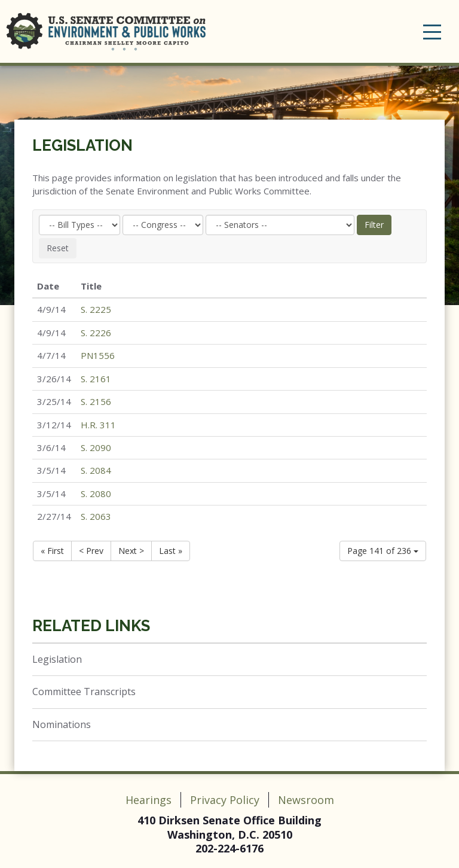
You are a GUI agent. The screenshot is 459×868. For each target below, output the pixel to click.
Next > (131, 551)
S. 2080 (96, 494)
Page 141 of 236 (383, 551)
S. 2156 (96, 401)
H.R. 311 (98, 425)
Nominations (62, 724)
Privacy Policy (225, 800)
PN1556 (98, 355)
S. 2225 (96, 309)
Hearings (149, 800)
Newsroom (306, 800)
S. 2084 (96, 470)
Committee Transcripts (84, 692)
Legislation (82, 145)
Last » (171, 551)
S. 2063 (96, 516)
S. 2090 (96, 447)
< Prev (91, 551)
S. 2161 (96, 379)
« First (52, 551)
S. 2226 (96, 333)
